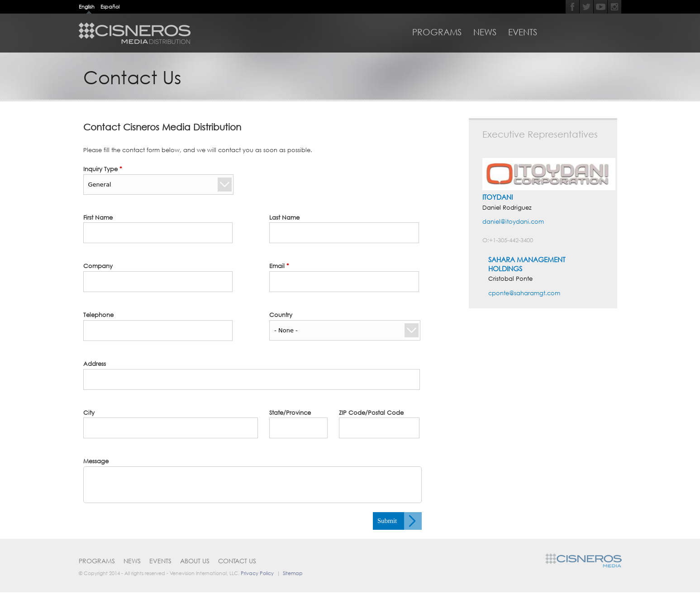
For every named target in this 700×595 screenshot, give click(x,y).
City (89, 413)
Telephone (98, 315)
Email (279, 266)
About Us (195, 561)
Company (98, 266)
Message (96, 461)
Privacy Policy (257, 573)
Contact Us (237, 561)
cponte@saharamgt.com (524, 293)
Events (523, 32)
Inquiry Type (103, 169)
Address (95, 364)
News (485, 32)
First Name (98, 217)
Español (110, 7)
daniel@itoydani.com (513, 221)
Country (281, 315)
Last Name (284, 217)
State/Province (290, 413)
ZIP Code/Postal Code (371, 413)
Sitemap (293, 573)
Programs (437, 32)
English (87, 7)
